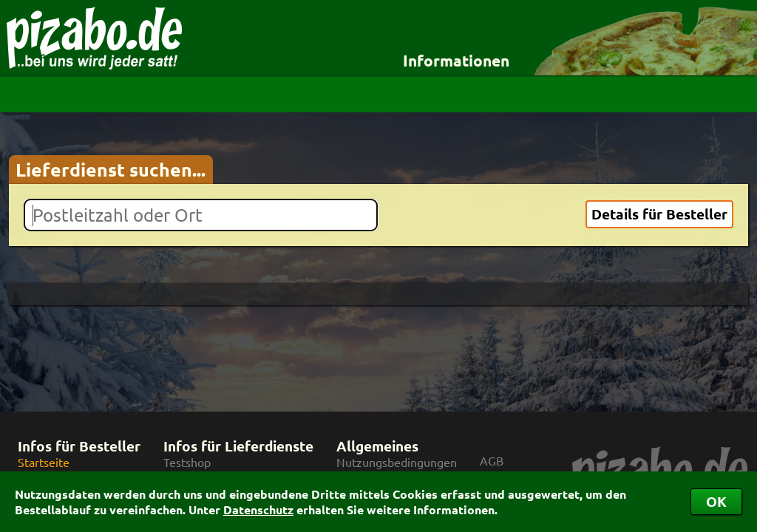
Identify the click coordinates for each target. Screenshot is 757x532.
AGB (492, 461)
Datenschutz (258, 509)
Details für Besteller (659, 214)
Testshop (187, 462)
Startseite (44, 462)
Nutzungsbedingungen (397, 462)
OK (716, 501)
